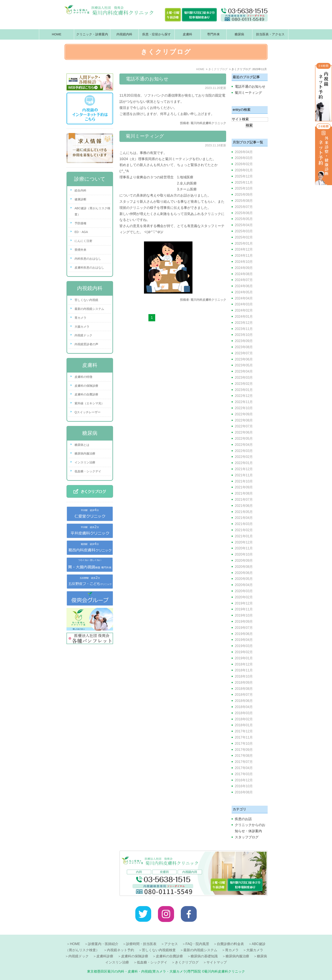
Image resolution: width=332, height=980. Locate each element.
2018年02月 (244, 719)
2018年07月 (244, 695)
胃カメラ (80, 318)
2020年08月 (244, 567)
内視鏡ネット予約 (120, 950)
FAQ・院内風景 (197, 944)
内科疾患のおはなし (88, 259)
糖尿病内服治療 (85, 453)
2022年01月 (244, 463)
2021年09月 (244, 487)
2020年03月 (244, 591)
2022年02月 (244, 457)
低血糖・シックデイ (88, 471)
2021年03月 (244, 524)
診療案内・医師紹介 (103, 944)
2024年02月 (244, 310)
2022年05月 (244, 439)
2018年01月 (244, 725)
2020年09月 (244, 561)
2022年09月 (244, 414)
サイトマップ (217, 962)
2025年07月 (244, 207)
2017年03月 (244, 774)
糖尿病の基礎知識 (204, 956)
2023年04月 (244, 371)
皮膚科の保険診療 (86, 386)
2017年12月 (244, 731)
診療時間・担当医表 (141, 944)
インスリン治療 (85, 462)
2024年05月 (244, 292)
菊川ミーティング (145, 136)
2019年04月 (244, 640)
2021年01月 (244, 536)
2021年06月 (244, 506)
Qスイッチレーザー (88, 412)
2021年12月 (244, 469)
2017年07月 (244, 762)
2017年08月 (244, 756)
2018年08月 (244, 689)
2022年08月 (244, 420)
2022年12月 (244, 396)
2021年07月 (244, 500)
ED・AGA (81, 232)
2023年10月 (244, 335)
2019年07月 (244, 628)
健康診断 (80, 199)
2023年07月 (244, 353)
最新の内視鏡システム (89, 309)
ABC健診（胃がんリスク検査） (92, 211)
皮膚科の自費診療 (86, 394)
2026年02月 (244, 164)
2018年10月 (244, 676)
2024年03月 (244, 304)
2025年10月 (244, 188)
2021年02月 (244, 530)
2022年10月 (244, 408)
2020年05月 (244, 579)
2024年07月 (244, 280)
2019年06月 (244, 634)
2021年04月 (244, 518)
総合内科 (80, 190)
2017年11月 (244, 737)
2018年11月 (244, 670)
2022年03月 (244, 451)
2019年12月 (244, 603)
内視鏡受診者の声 (86, 344)
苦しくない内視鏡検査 (159, 950)
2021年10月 (244, 481)
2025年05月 (244, 219)
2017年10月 (244, 744)
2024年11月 (244, 256)
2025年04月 (244, 225)
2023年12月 (244, 323)
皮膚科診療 (105, 956)
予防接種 (80, 223)
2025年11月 (244, 182)
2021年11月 (244, 475)
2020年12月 (244, 542)
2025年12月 (244, 176)
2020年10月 (244, 554)
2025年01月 (244, 243)
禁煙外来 (80, 250)
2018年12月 (244, 664)
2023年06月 (244, 359)
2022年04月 (244, 445)
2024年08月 (244, 274)
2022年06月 (244, 432)
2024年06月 (244, 286)
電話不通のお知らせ (147, 79)
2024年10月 (244, 262)
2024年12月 (244, 249)
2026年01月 (244, 170)
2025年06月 (244, 213)
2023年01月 (244, 390)
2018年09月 (244, 683)
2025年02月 (244, 237)
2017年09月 (244, 750)
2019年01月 (244, 658)
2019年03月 (244, 646)
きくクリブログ (187, 962)
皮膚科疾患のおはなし (89, 268)
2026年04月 (244, 152)
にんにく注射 (83, 241)
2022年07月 (244, 426)
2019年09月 (244, 622)
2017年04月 (244, 768)
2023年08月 (244, 347)
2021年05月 (244, 512)
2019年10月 (244, 615)
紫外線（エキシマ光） (89, 403)
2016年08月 (244, 792)
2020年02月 (244, 597)
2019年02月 (244, 652)
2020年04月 (244, 585)
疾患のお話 (243, 819)
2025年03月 (244, 231)
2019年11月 (244, 609)
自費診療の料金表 (230, 944)
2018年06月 (244, 701)
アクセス (171, 944)
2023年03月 (244, 378)
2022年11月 (244, 402)
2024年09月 (244, 268)
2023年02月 (244, 384)
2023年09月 (244, 341)
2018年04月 (244, 707)
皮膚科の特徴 (83, 377)
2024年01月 (244, 317)
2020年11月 (244, 548)
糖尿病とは (82, 445)
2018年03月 (244, 713)
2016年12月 (244, 780)
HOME (57, 34)
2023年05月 (244, 365)
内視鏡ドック (83, 335)
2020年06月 (244, 573)
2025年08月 (244, 201)
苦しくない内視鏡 (86, 300)
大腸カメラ (82, 327)
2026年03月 (244, 158)
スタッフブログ (247, 837)
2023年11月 (244, 329)
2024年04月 (244, 298)
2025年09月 (244, 195)
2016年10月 (244, 786)
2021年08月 (244, 493)
